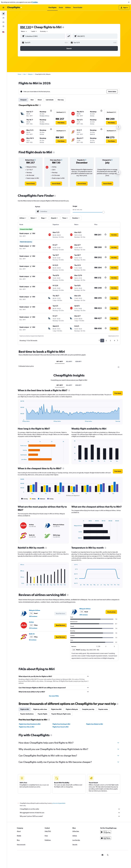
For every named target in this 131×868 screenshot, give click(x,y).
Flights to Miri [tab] (25, 709)
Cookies (35, 2)
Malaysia (30, 74)
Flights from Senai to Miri (61, 727)
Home (19, 74)
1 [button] (102, 341)
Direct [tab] (40, 100)
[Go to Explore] (3, 26)
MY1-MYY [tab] (60, 361)
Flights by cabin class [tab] (40, 709)
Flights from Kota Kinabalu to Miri (30, 724)
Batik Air (32, 634)
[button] (129, 2)
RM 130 (26, 27)
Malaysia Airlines (35, 610)
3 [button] (110, 341)
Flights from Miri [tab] (56, 709)
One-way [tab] (61, 100)
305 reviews (33, 616)
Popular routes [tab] (103, 709)
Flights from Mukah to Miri (95, 724)
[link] (31, 184)
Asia (25, 74)
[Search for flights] (3, 14)
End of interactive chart (19, 420)
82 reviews (33, 640)
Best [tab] (32, 100)
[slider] (103, 212)
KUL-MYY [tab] (69, 361)
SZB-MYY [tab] (78, 361)
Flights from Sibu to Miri (27, 727)
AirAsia (31, 622)
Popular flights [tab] (42, 714)
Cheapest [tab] (23, 100)
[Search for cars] (3, 22)
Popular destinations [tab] (27, 714)
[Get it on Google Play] (106, 834)
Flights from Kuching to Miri (61, 724)
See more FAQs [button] (54, 696)
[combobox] (24, 31)
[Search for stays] (3, 18)
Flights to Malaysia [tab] (72, 709)
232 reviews (33, 628)
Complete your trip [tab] (88, 709)
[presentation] (63, 27)
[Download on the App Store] (106, 840)
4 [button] (114, 341)
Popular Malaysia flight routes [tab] (61, 714)
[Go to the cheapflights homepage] (15, 8)
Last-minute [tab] (50, 100)
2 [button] (106, 341)
